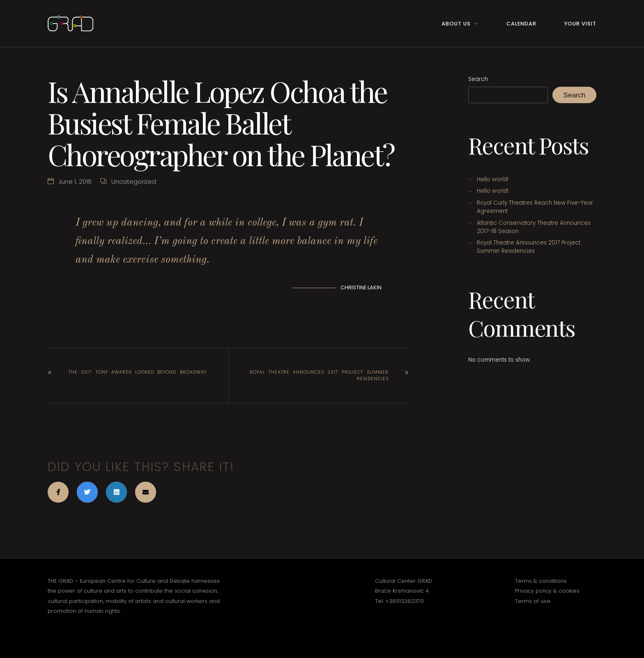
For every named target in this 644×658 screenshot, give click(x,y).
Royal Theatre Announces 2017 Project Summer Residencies (319, 375)
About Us (456, 24)
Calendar (521, 24)
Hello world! (493, 179)
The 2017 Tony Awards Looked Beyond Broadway (138, 372)
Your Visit (580, 24)
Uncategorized (134, 181)
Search (478, 79)
